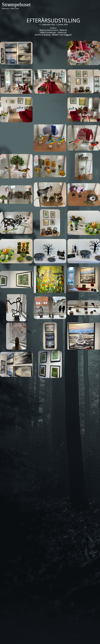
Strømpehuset (16, 4)
